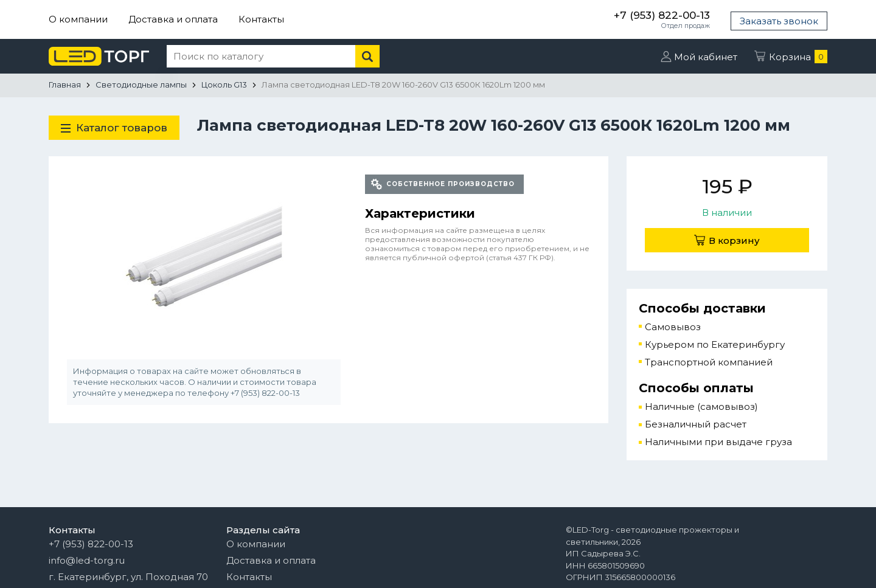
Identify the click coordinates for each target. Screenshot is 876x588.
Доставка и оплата (173, 19)
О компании (78, 19)
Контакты (261, 19)
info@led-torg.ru (87, 560)
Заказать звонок (779, 21)
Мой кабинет (706, 57)
